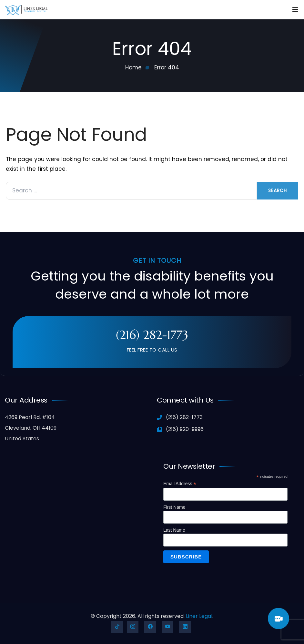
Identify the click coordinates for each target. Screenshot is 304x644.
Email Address (180, 484)
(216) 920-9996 (180, 429)
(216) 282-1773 (152, 335)
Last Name (174, 530)
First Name (174, 507)
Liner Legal (199, 616)
